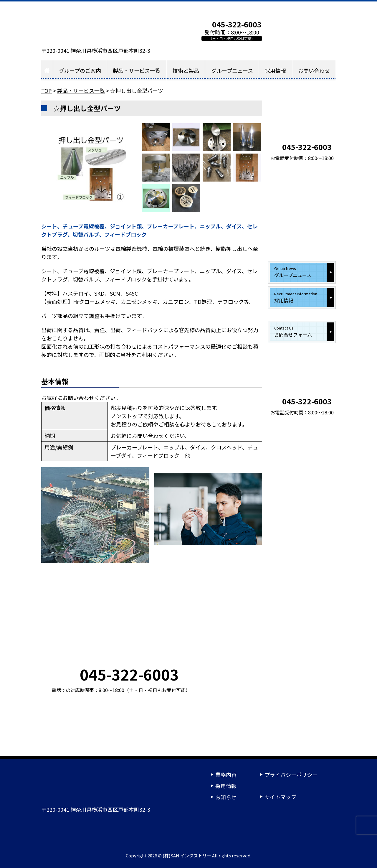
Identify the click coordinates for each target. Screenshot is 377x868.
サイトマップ (280, 797)
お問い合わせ (314, 70)
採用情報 (275, 70)
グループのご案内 (80, 70)
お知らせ (226, 797)
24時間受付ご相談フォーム (265, 830)
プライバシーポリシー (291, 775)
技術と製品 (186, 70)
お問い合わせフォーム (302, 31)
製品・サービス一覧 (137, 70)
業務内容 (226, 775)
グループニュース (232, 70)
